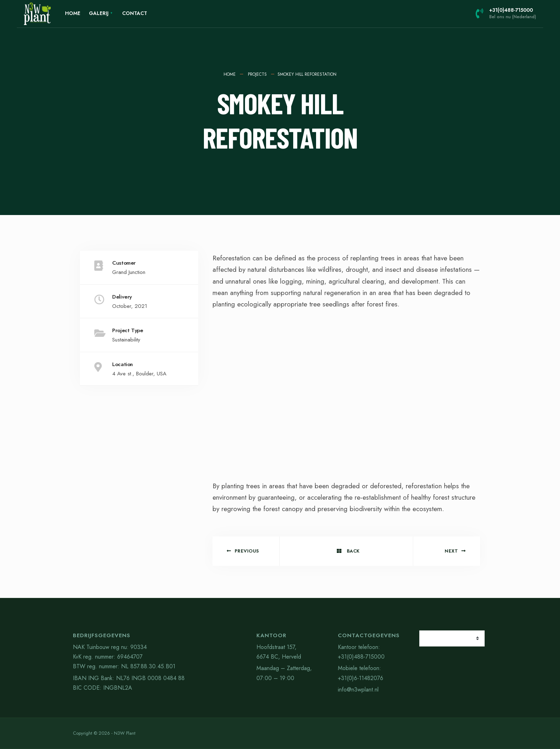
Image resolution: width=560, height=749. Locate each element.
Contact (135, 13)
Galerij (99, 13)
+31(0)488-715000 (506, 13)
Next (455, 551)
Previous (243, 551)
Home (73, 13)
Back (348, 551)
